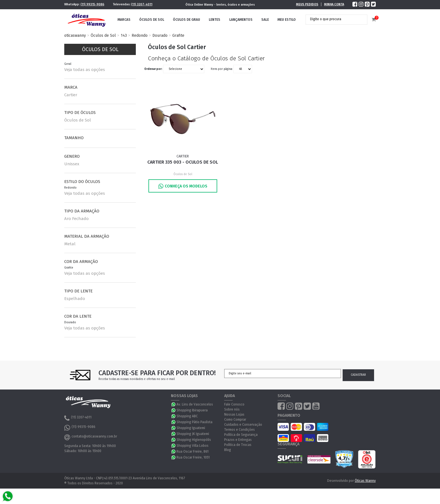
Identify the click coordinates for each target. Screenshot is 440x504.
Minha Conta (334, 4)
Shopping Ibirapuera (192, 410)
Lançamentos (241, 20)
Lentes (215, 20)
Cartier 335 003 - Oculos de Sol (183, 162)
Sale (265, 20)
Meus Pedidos (307, 4)
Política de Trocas (238, 445)
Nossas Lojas (234, 414)
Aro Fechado (76, 219)
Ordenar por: (153, 69)
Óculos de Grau (186, 20)
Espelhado (75, 299)
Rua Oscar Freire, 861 (192, 452)
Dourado (160, 35)
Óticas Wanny (365, 481)
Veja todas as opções (85, 70)
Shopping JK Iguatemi (193, 434)
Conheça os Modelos (183, 186)
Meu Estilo (287, 20)
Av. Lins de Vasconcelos (195, 404)
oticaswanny (75, 35)
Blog (228, 450)
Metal (70, 244)
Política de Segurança (241, 435)
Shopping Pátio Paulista (194, 422)
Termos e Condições (240, 430)
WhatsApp (174, 404)
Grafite (178, 35)
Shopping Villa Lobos (192, 446)
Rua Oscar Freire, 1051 (193, 457)
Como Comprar (235, 420)
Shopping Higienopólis (194, 440)
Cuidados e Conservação (243, 425)
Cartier (71, 95)
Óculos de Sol (152, 20)
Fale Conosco (234, 404)
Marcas (124, 20)
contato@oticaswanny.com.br (91, 437)
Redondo (140, 35)
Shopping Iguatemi (191, 428)
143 (124, 35)
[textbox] (332, 19)
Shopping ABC (187, 416)
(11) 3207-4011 (142, 4)
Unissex (72, 164)
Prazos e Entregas (238, 440)
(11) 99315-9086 (92, 4)
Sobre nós (232, 409)
